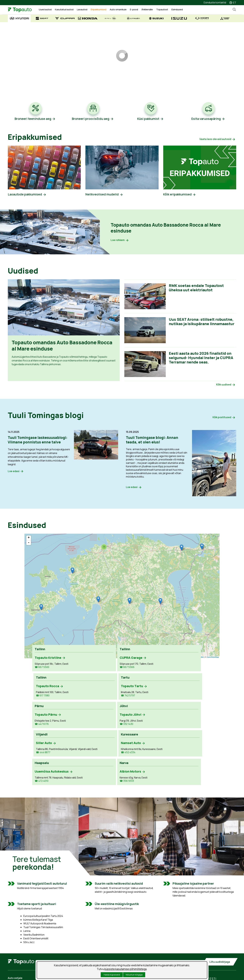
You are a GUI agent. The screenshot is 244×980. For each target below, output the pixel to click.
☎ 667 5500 (42, 668)
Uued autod (49, 10)
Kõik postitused (222, 418)
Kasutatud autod (68, 10)
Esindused (181, 10)
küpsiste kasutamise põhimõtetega (126, 969)
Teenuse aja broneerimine (83, 941)
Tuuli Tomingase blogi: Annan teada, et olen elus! (153, 441)
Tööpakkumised (137, 941)
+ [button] (29, 539)
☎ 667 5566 (87, 668)
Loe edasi (14, 472)
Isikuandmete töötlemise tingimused (28, 976)
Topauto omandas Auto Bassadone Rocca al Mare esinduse (164, 228)
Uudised (132, 946)
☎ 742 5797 (178, 668)
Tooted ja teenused (79, 946)
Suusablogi (134, 952)
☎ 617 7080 (132, 668)
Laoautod (86, 10)
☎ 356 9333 (87, 729)
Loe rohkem (118, 241)
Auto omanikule (122, 10)
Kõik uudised (224, 385)
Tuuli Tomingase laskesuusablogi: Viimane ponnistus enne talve (39, 441)
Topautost (166, 10)
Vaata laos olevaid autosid (215, 139)
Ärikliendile (151, 10)
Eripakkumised (102, 10)
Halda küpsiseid (112, 975)
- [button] (29, 544)
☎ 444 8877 (133, 700)
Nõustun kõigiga (134, 975)
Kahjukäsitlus (75, 952)
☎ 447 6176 (42, 697)
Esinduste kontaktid (215, 2)
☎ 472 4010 (42, 737)
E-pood (137, 10)
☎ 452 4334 (178, 700)
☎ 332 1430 (87, 697)
